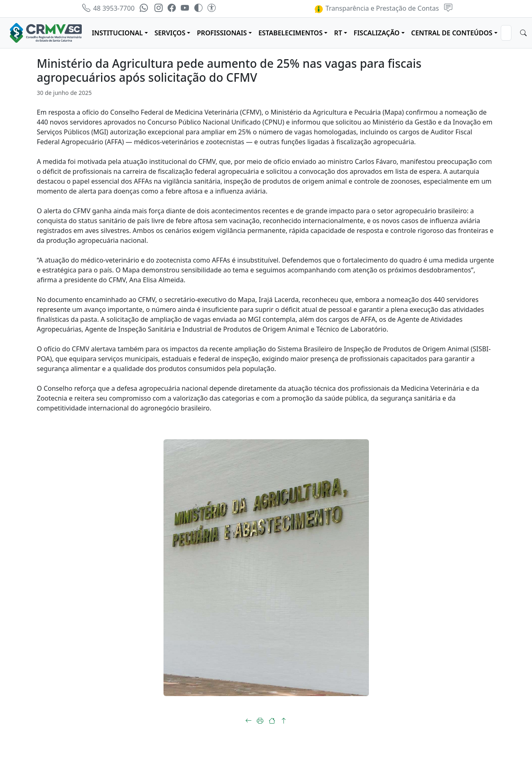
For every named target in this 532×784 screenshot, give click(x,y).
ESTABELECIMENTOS (290, 33)
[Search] (506, 33)
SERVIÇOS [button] (170, 33)
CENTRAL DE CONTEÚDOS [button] (452, 33)
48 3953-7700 (108, 8)
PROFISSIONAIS (222, 33)
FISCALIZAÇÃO (377, 33)
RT (338, 33)
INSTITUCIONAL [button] (117, 33)
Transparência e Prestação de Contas (376, 8)
